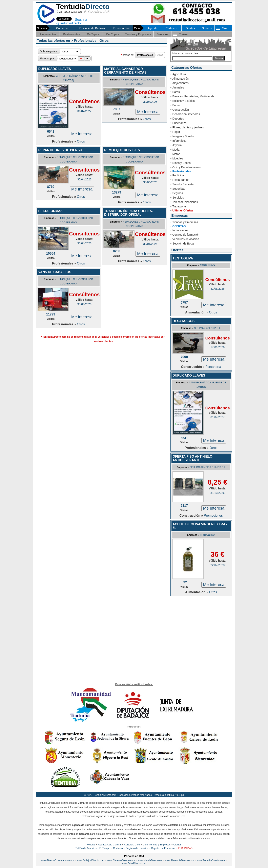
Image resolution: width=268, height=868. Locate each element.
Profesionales (182, 171)
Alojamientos (48, 34)
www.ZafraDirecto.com (134, 863)
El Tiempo (105, 848)
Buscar (219, 58)
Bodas (177, 105)
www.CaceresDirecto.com (121, 860)
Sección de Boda (183, 244)
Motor (176, 154)
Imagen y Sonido (183, 136)
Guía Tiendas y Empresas (157, 845)
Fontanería (213, 367)
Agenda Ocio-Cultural (110, 845)
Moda (176, 150)
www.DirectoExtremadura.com (58, 860)
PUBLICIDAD (185, 848)
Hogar (176, 132)
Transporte (179, 206)
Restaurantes (71, 34)
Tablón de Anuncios (86, 848)
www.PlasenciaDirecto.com (179, 860)
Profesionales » (65, 141)
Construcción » (193, 367)
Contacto (118, 848)
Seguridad (179, 189)
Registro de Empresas (163, 848)
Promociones (213, 516)
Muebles (178, 158)
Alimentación (181, 79)
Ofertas (190, 28)
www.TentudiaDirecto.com (211, 860)
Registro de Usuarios (137, 848)
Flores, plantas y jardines (188, 127)
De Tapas (93, 34)
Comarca (62, 28)
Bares (176, 92)
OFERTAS (179, 226)
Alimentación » (197, 312)
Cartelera (171, 28)
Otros (81, 141)
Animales (178, 87)
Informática (179, 141)
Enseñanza (180, 123)
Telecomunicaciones (185, 202)
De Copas (112, 34)
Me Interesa (82, 134)
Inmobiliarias (180, 230)
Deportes (178, 119)
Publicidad (179, 175)
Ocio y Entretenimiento (187, 167)
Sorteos (207, 28)
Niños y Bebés (182, 163)
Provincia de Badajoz (92, 28)
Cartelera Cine (132, 845)
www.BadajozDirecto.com (90, 860)
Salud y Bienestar (184, 184)
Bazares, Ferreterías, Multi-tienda (193, 96)
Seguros (178, 193)
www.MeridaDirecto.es (150, 860)
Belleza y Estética (184, 101)
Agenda (152, 28)
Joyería (177, 145)
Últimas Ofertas (183, 210)
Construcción (181, 110)
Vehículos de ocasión (186, 239)
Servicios (162, 34)
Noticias (91, 845)
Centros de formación (186, 235)
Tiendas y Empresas (138, 34)
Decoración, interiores (186, 114)
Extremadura (121, 28)
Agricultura (179, 74)
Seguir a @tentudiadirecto (72, 21)
